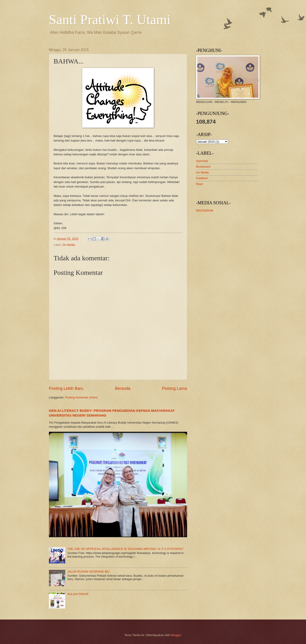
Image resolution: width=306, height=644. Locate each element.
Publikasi (202, 178)
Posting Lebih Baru (66, 388)
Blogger (176, 635)
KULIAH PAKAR (78, 594)
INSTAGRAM (205, 211)
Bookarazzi (203, 167)
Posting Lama (174, 388)
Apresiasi (202, 161)
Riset (199, 184)
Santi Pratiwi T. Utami (110, 20)
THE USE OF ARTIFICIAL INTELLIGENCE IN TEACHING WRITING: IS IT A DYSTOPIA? (125, 549)
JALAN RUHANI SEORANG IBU (89, 572)
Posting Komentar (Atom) (81, 397)
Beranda (123, 388)
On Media (69, 245)
